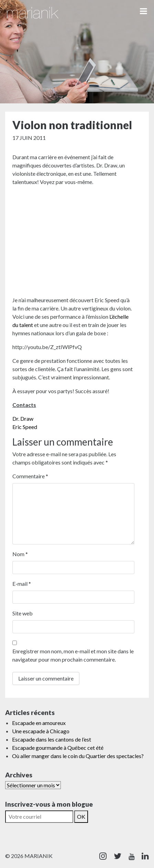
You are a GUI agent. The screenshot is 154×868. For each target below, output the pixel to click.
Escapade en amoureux (39, 723)
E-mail (22, 584)
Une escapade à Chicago (41, 731)
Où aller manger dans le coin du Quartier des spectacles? (78, 756)
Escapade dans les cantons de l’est (52, 739)
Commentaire (30, 476)
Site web (23, 613)
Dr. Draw (23, 418)
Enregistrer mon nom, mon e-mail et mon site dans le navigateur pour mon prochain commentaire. (73, 655)
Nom (20, 554)
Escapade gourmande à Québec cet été (58, 748)
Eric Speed (25, 427)
